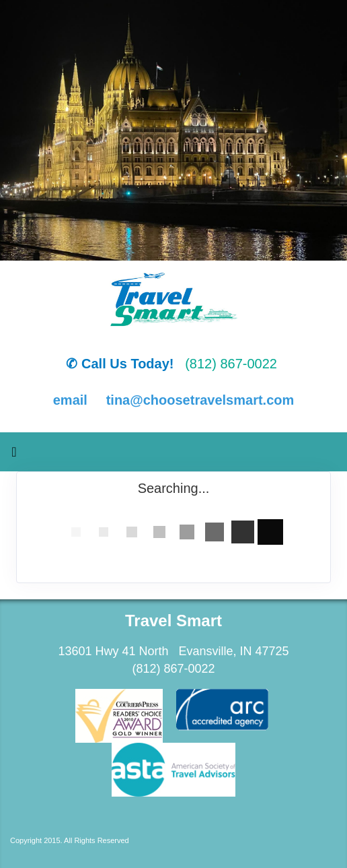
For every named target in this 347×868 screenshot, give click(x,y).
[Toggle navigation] (14, 455)
